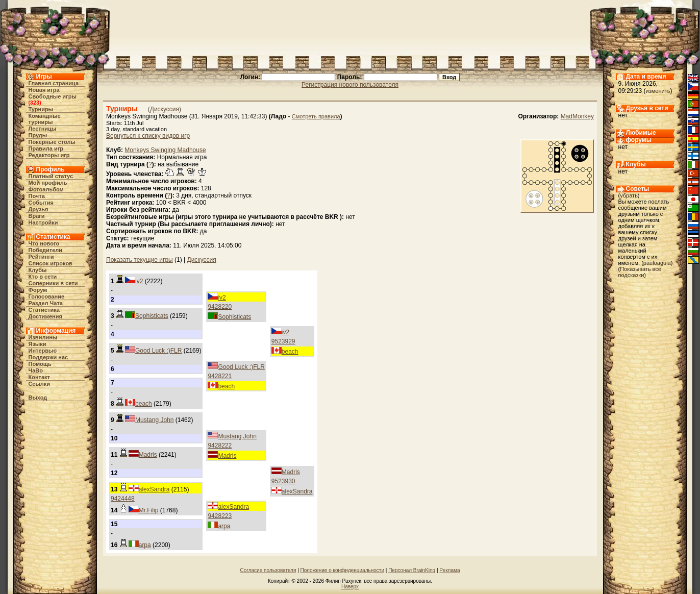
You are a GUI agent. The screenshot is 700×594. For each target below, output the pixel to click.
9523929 (283, 341)
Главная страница (54, 83)
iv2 (139, 281)
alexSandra (297, 491)
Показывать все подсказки (640, 272)
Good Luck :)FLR (158, 351)
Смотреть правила (316, 116)
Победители (46, 250)
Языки (37, 344)
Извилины (43, 337)
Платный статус (51, 176)
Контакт (39, 377)
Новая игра (44, 90)
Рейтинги (41, 257)
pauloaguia (657, 263)
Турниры (41, 109)
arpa (224, 526)
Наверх (350, 587)
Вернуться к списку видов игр (148, 136)
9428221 (220, 376)
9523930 (283, 481)
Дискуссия (165, 109)
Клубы (38, 270)
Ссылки (40, 384)
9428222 (220, 445)
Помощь (40, 364)
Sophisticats (234, 317)
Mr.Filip (149, 510)
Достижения (45, 316)
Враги (37, 216)
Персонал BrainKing (412, 570)
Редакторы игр (49, 155)
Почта (37, 196)
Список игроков (51, 263)
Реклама (449, 570)
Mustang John (154, 420)
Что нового (44, 243)
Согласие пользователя (268, 570)
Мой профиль (48, 183)
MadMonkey (577, 116)
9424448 (123, 499)
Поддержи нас (48, 357)
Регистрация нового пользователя (350, 85)
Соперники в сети (53, 283)
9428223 (220, 516)
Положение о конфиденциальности (342, 570)
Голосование (47, 296)
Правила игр (46, 148)
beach (290, 352)
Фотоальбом (46, 189)
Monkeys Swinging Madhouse (165, 150)
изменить (658, 91)
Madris (227, 456)
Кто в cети (43, 277)
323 (35, 103)
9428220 (220, 307)
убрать (629, 195)
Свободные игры (53, 96)
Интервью (43, 351)
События (41, 203)
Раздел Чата (46, 303)
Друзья (39, 209)
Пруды (38, 135)
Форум (38, 290)
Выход (38, 398)
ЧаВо (36, 370)
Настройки (43, 222)
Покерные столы (52, 142)
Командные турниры (45, 119)
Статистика (44, 310)
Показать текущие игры (140, 260)
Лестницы (43, 129)
